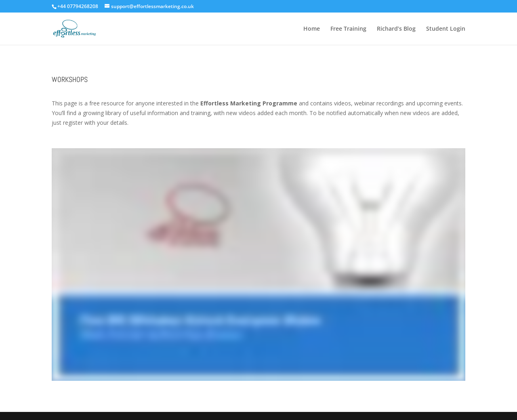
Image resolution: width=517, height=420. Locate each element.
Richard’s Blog (396, 29)
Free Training (348, 29)
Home (312, 29)
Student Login (446, 29)
